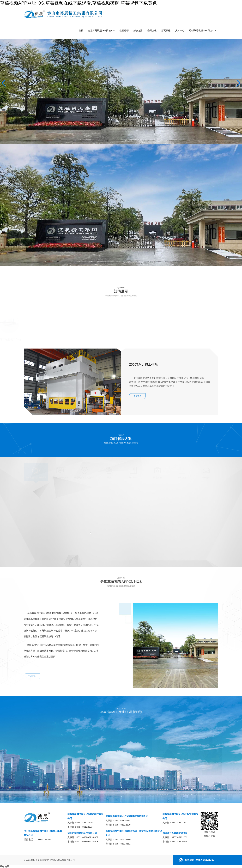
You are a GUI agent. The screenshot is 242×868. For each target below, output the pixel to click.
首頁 (81, 30)
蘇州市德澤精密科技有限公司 (82, 833)
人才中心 (180, 30)
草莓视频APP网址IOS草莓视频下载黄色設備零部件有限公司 (134, 833)
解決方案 (138, 30)
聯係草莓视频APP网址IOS (203, 30)
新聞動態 (166, 30)
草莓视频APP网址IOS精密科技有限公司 (85, 816)
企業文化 (152, 30)
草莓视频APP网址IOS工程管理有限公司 (180, 816)
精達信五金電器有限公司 (175, 833)
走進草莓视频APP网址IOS (101, 30)
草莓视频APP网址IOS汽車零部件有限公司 (127, 816)
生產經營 (124, 30)
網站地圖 (5, 866)
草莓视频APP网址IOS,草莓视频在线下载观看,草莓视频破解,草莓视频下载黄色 (79, 3)
